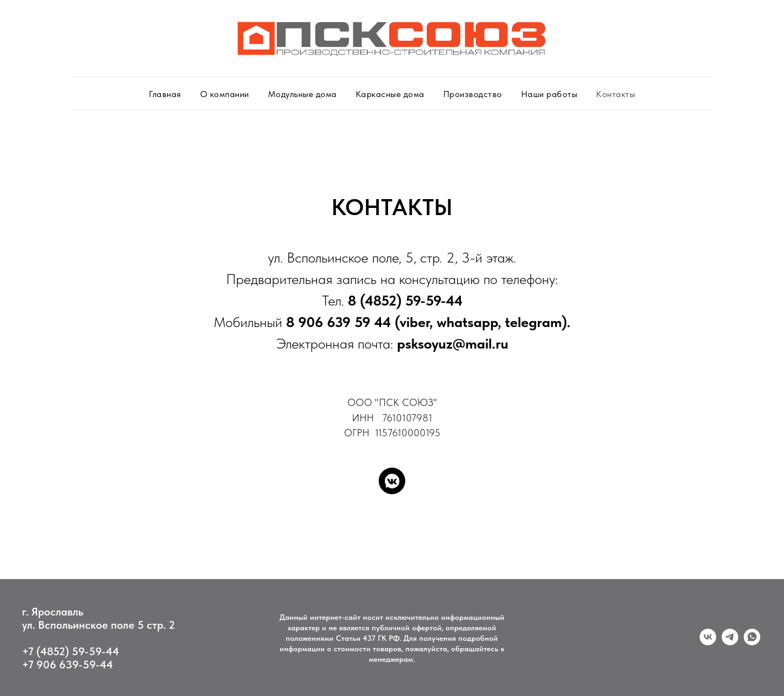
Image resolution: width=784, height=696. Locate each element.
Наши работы (549, 94)
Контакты (616, 94)
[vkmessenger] (392, 481)
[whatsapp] (752, 642)
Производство (473, 94)
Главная (165, 94)
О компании (225, 94)
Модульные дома (302, 94)
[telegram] (730, 642)
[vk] (708, 642)
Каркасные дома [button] (390, 94)
